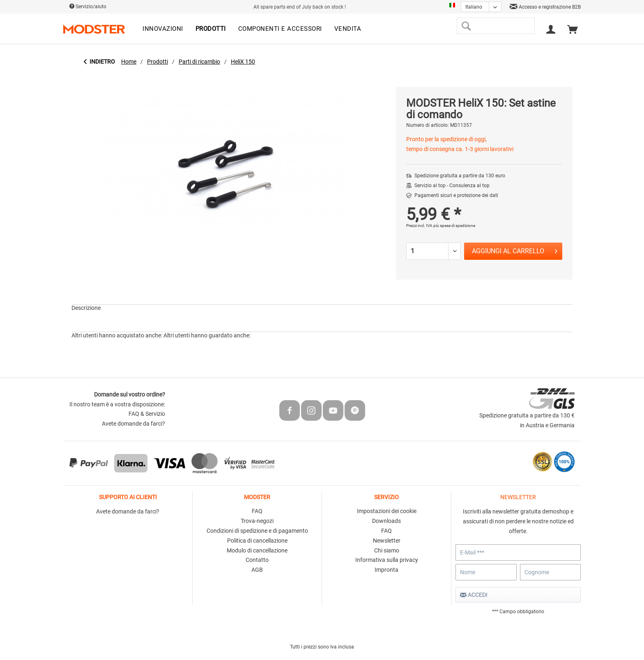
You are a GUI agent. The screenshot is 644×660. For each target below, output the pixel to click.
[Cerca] (466, 26)
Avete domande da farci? (133, 424)
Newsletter (387, 541)
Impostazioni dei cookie (387, 511)
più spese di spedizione (454, 226)
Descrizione (86, 308)
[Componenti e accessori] (280, 29)
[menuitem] (163, 29)
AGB (257, 570)
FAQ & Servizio (147, 414)
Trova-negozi (257, 521)
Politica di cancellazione (257, 541)
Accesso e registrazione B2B (545, 7)
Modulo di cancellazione (257, 550)
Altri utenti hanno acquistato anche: (117, 335)
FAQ (257, 511)
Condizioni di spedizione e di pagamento (257, 531)
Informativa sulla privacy (387, 560)
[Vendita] (348, 29)
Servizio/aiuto (88, 7)
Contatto (257, 560)
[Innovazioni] (163, 29)
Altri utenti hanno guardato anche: (207, 335)
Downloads (386, 521)
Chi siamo (387, 550)
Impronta (386, 570)
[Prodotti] (211, 29)
